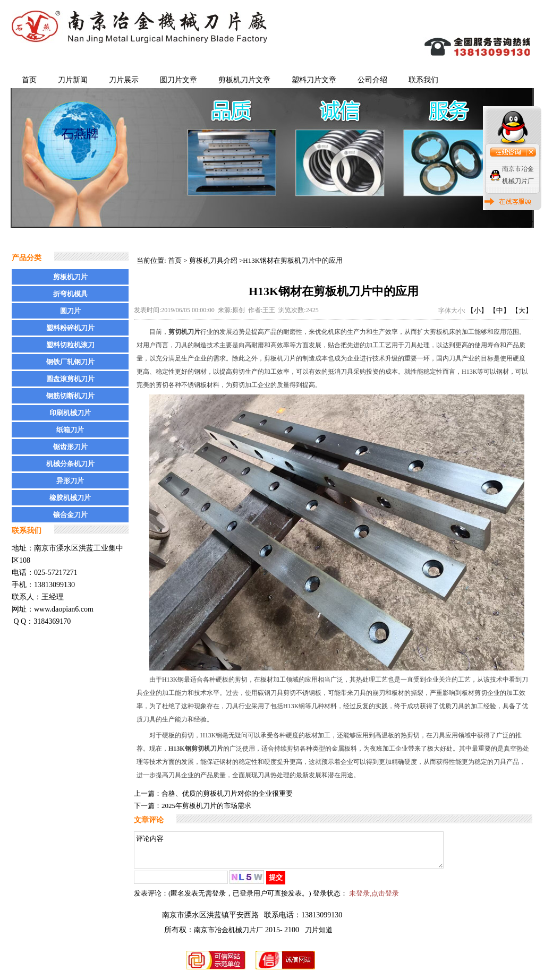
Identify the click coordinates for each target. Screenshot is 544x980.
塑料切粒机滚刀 (70, 345)
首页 (29, 80)
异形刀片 (70, 481)
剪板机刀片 (70, 277)
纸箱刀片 (70, 430)
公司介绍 (372, 80)
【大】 (522, 310)
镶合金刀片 (70, 515)
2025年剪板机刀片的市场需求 (206, 806)
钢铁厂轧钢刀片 (70, 362)
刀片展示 (124, 80)
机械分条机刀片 (70, 464)
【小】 (477, 310)
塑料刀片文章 (314, 80)
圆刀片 (70, 311)
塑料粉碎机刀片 (70, 328)
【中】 (500, 310)
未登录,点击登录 (374, 900)
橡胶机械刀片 (70, 498)
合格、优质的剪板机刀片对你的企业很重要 (227, 793)
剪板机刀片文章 (244, 80)
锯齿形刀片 (70, 447)
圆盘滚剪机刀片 (70, 379)
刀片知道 (319, 936)
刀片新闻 (73, 80)
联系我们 (423, 80)
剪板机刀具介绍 (213, 260)
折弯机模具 (70, 294)
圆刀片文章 (178, 80)
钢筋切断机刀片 (70, 396)
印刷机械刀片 (70, 413)
